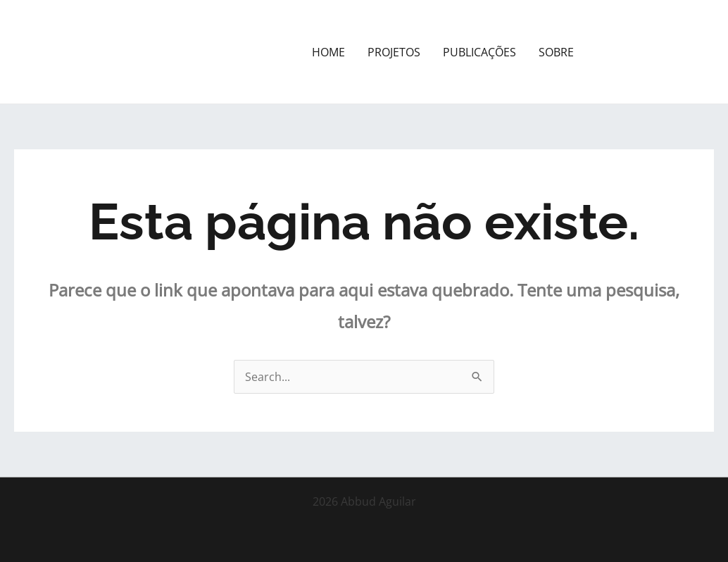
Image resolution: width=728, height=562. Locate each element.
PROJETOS (394, 52)
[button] (657, 52)
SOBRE (556, 52)
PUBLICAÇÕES (479, 52)
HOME (328, 52)
